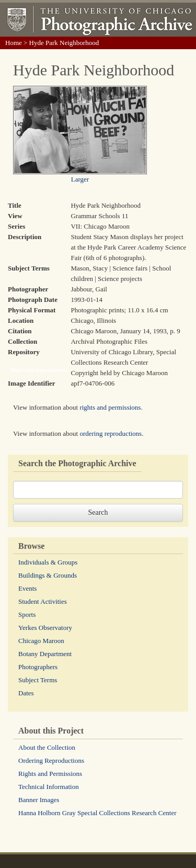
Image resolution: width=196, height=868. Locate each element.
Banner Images (39, 800)
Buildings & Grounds (48, 575)
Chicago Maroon (41, 641)
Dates (26, 693)
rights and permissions (110, 407)
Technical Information (49, 787)
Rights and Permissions (50, 774)
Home (14, 43)
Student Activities (43, 601)
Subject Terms (38, 680)
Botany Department (45, 654)
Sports (27, 615)
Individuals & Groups (48, 562)
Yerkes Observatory (45, 628)
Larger (80, 179)
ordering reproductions (111, 433)
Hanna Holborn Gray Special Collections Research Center (97, 813)
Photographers (38, 667)
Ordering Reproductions (51, 760)
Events (27, 588)
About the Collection (47, 747)
